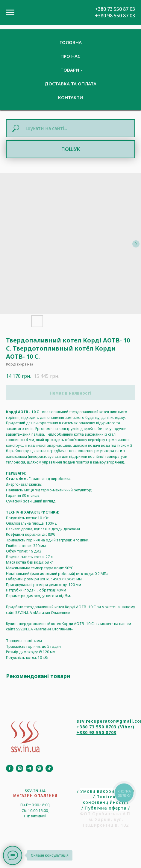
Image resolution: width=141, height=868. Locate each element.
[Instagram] (20, 768)
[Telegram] (29, 768)
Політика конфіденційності (104, 799)
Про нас (70, 56)
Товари (70, 70)
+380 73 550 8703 (97, 727)
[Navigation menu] (10, 13)
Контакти (70, 97)
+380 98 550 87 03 (115, 16)
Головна (71, 42)
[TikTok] (49, 768)
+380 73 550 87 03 (115, 9)
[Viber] (39, 768)
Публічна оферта (106, 808)
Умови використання (106, 791)
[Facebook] (10, 768)
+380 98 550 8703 (97, 732)
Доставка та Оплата (70, 84)
